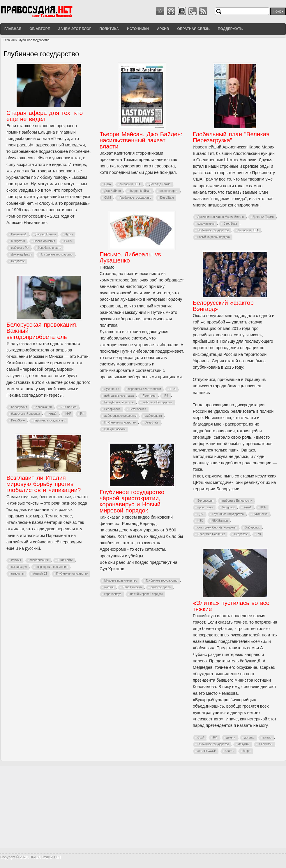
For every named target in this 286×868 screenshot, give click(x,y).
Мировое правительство (121, 581)
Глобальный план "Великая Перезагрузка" (231, 137)
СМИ (108, 198)
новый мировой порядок (214, 237)
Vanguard (228, 507)
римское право (161, 587)
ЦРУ (200, 514)
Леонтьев (149, 396)
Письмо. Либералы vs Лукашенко (130, 257)
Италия (16, 560)
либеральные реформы (120, 416)
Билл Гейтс (65, 560)
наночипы (18, 574)
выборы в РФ (20, 248)
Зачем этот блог (75, 29)
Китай (247, 507)
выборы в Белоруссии (157, 402)
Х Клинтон (265, 744)
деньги (231, 737)
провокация (205, 507)
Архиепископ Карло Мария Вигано (221, 217)
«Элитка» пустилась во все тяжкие (231, 606)
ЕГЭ (173, 389)
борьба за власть (50, 248)
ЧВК (200, 521)
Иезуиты (244, 744)
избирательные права (119, 396)
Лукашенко (112, 389)
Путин (69, 234)
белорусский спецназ (25, 414)
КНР (263, 507)
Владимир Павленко (211, 534)
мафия (109, 587)
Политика (109, 29)
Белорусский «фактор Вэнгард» (223, 306)
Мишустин (18, 241)
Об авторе (40, 29)
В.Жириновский (115, 429)
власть (230, 751)
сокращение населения (52, 567)
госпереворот (168, 191)
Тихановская (138, 409)
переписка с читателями (145, 389)
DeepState (18, 261)
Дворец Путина (46, 234)
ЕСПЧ (68, 241)
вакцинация (19, 567)
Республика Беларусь (119, 402)
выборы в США (130, 184)
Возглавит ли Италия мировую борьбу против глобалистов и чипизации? (44, 484)
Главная (13, 29)
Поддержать (230, 29)
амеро (267, 737)
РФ (167, 396)
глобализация (39, 560)
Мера (247, 751)
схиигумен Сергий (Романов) (217, 527)
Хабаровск (252, 527)
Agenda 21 (40, 574)
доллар (249, 737)
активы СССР (207, 751)
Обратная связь (193, 29)
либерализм (154, 416)
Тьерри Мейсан (140, 191)
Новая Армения (44, 241)
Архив (163, 29)
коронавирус (206, 224)
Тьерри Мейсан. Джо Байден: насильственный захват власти (141, 140)
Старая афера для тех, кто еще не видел (45, 116)
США (108, 184)
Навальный (19, 234)
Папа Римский (132, 587)
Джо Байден (112, 191)
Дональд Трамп (22, 254)
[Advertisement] (143, 807)
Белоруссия (112, 409)
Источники (138, 29)
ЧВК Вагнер (220, 521)
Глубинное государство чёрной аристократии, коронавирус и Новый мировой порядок (132, 501)
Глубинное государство (57, 254)
